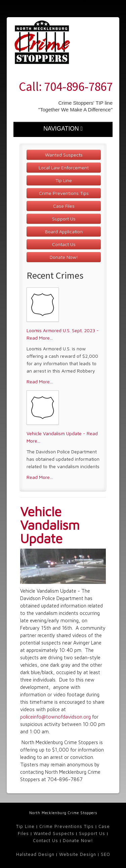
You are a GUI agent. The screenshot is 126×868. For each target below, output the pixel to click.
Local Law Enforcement (64, 167)
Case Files (64, 206)
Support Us (64, 219)
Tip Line (64, 180)
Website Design (78, 854)
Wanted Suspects (64, 155)
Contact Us (64, 244)
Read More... (40, 381)
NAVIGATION (63, 129)
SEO (106, 854)
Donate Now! (64, 257)
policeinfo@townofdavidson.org (55, 717)
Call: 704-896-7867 (66, 86)
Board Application (64, 231)
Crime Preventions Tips (64, 193)
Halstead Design (35, 854)
